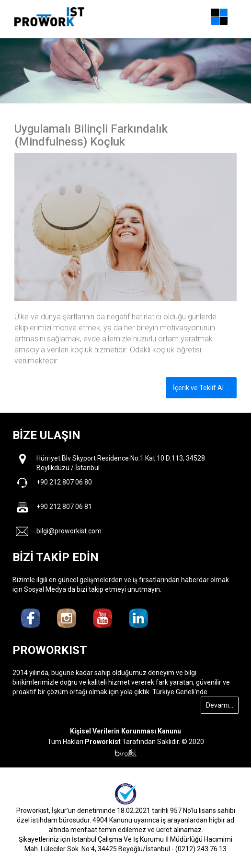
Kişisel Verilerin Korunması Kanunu (125, 731)
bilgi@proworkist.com (69, 531)
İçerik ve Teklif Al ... (201, 388)
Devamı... (220, 705)
